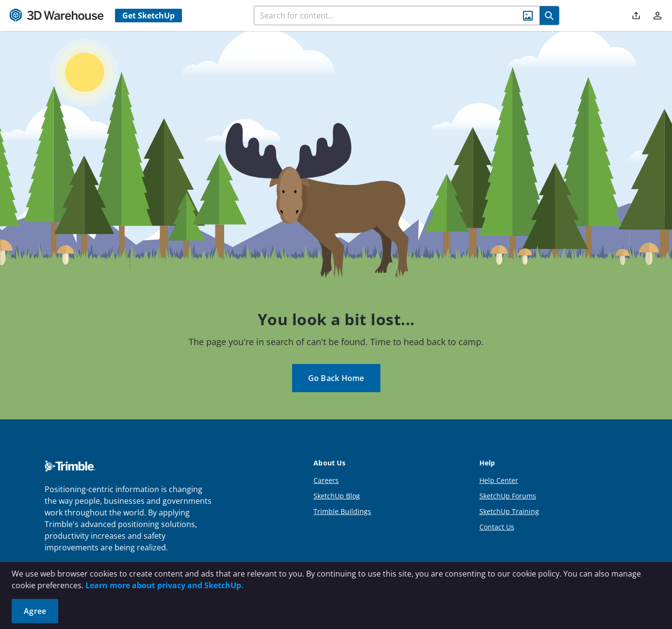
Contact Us (497, 527)
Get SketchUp (148, 16)
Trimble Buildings (342, 511)
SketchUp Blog (337, 496)
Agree (35, 611)
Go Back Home (336, 378)
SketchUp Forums (508, 496)
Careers (326, 480)
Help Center (499, 480)
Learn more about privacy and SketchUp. (164, 585)
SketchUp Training (509, 511)
